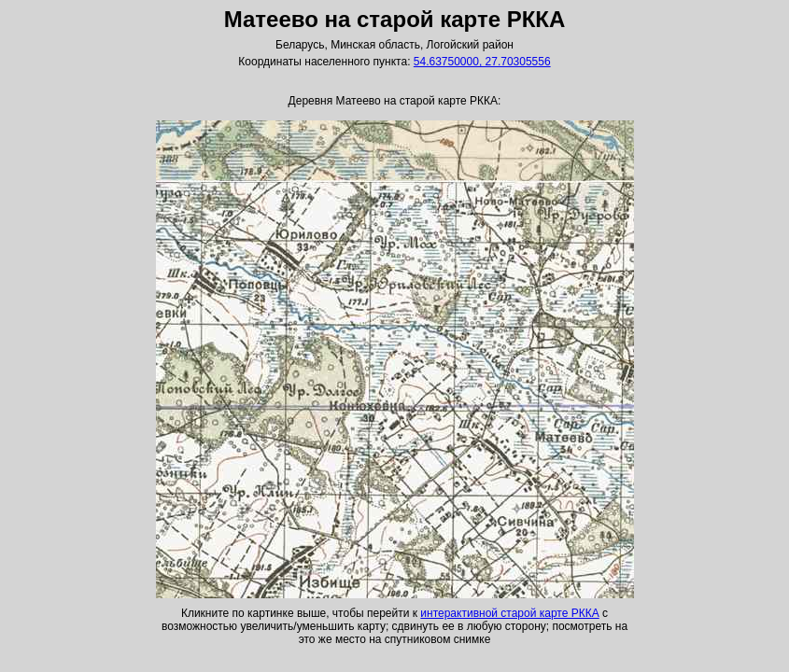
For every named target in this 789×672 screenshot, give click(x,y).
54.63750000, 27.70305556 (482, 62)
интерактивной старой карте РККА (509, 613)
